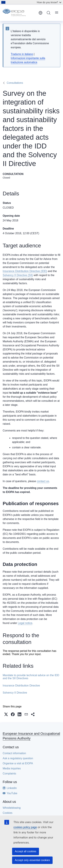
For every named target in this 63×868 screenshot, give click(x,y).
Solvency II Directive (15, 693)
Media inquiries (12, 768)
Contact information (14, 753)
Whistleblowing (12, 808)
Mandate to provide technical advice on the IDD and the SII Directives (31, 677)
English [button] (40, 13)
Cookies (8, 813)
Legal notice (25, 623)
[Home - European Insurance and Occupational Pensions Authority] (19, 13)
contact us (43, 481)
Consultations (15, 83)
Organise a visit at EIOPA (18, 763)
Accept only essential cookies (32, 860)
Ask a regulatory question (18, 758)
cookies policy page (25, 827)
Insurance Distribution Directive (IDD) (25, 271)
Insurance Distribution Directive (21, 686)
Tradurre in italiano (22, 54)
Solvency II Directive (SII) (18, 275)
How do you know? (49, 2)
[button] (6, 714)
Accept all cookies (26, 851)
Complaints (9, 774)
